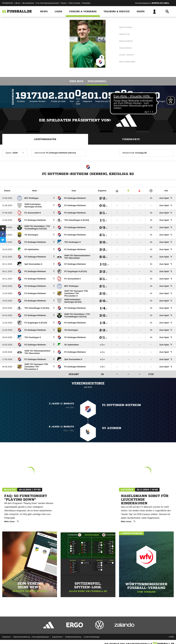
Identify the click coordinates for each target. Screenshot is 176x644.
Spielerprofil (97, 81)
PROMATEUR (8, 3)
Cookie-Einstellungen (92, 637)
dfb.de (18, 3)
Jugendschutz (57, 637)
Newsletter (86, 3)
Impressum (6, 637)
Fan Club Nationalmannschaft (48, 3)
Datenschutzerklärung (22, 637)
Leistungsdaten (45, 139)
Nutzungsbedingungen (41, 637)
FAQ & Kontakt (75, 3)
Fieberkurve (131, 139)
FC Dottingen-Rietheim (41, 44)
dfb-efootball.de (28, 3)
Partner (64, 3)
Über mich (76, 81)
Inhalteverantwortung (73, 637)
